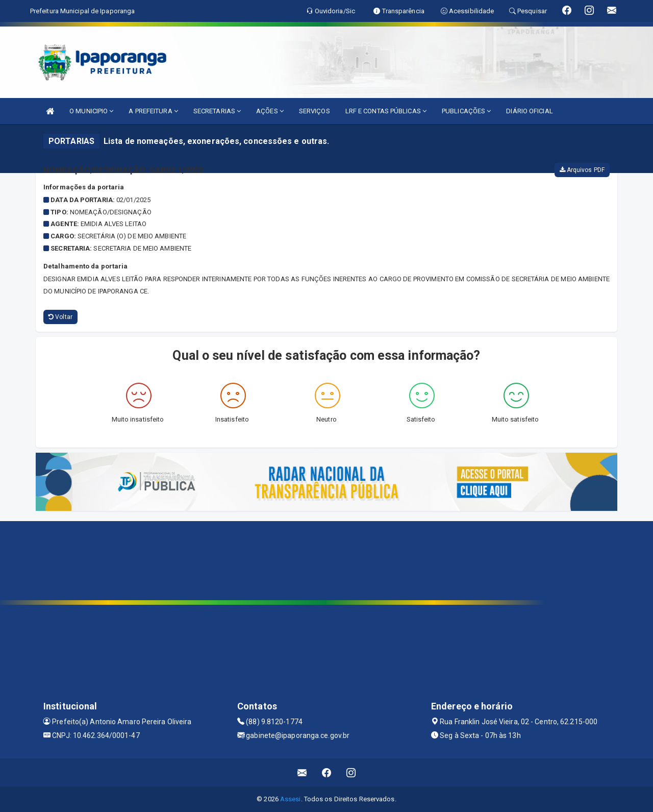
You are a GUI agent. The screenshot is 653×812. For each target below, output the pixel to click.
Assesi (291, 799)
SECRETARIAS (217, 111)
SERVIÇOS (315, 111)
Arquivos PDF (582, 170)
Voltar (60, 317)
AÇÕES (270, 111)
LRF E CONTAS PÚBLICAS (386, 111)
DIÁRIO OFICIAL (529, 111)
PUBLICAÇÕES (466, 111)
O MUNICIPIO (91, 111)
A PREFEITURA (153, 111)
